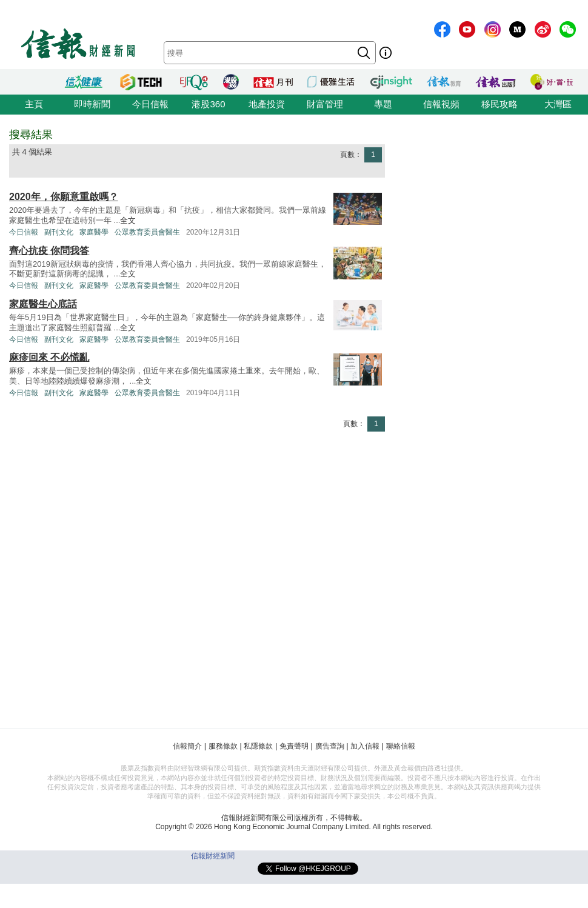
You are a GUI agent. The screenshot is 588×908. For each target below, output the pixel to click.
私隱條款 (258, 746)
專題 (383, 104)
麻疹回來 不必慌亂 (49, 357)
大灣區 (558, 104)
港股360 (208, 104)
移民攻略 (499, 104)
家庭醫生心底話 (43, 304)
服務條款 (223, 746)
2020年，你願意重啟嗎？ (64, 197)
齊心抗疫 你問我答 (49, 251)
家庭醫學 (94, 232)
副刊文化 (59, 232)
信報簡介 (187, 746)
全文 (128, 220)
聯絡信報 (401, 746)
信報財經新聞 (213, 856)
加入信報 (365, 746)
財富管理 (325, 104)
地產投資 (267, 104)
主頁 (34, 104)
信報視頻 (441, 104)
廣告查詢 (330, 746)
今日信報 (150, 104)
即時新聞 (92, 104)
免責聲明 (294, 746)
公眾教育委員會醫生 (147, 232)
